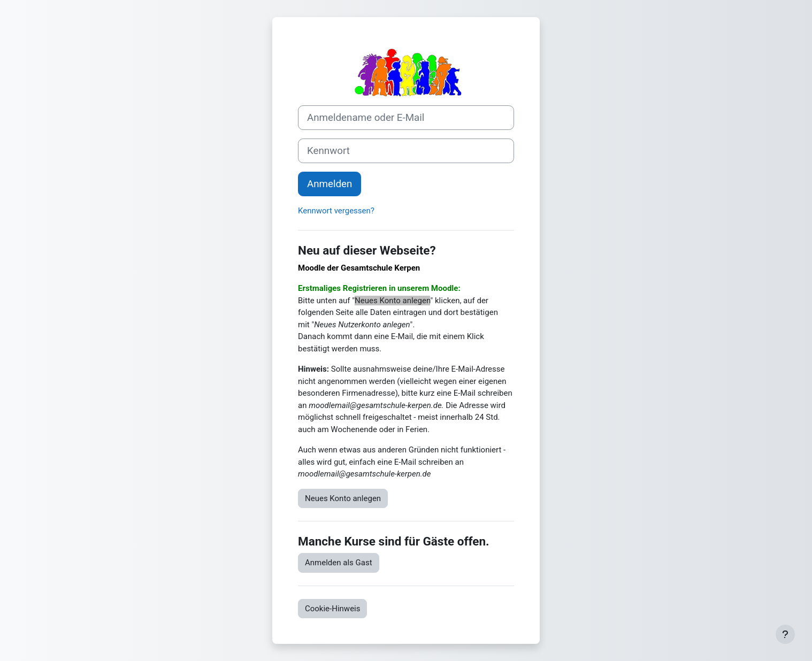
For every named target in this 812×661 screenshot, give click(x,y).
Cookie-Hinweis (332, 609)
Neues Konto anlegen (343, 498)
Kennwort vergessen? (336, 211)
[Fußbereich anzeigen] (785, 634)
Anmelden (330, 184)
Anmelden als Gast (339, 563)
